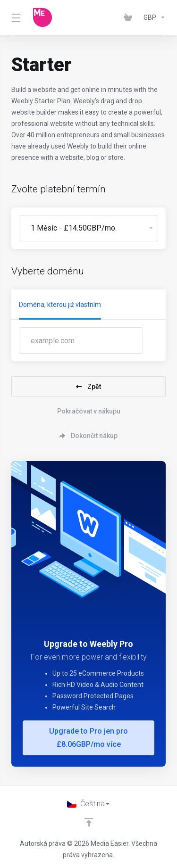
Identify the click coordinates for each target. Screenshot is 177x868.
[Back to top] (89, 822)
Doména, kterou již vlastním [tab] (60, 305)
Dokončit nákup (88, 436)
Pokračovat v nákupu (89, 411)
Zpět (88, 387)
